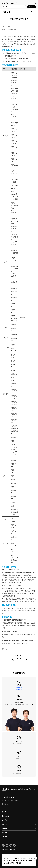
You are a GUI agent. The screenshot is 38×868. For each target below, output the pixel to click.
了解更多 (19, 863)
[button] (7, 845)
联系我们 (18, 690)
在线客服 (18, 688)
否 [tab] (27, 660)
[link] (3, 845)
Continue (32, 7)
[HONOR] (7, 789)
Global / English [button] (7, 7)
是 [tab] (13, 660)
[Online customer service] (35, 858)
